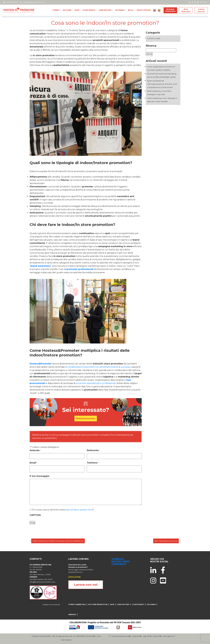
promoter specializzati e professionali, (96, 383)
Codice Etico (157, 636)
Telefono (93, 463)
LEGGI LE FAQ (74, 577)
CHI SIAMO (120, 10)
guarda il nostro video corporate (121, 562)
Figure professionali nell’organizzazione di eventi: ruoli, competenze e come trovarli (162, 84)
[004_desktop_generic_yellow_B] (86, 412)
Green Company (144, 10)
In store (67, 10)
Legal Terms (147, 636)
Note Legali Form (169, 636)
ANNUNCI (72, 615)
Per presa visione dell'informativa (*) (63, 510)
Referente (93, 451)
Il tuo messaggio (39, 476)
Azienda (35, 451)
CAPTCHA (35, 515)
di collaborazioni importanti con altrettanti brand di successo (98, 367)
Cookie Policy (137, 636)
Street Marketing (77, 604)
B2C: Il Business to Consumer (166, 541)
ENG (205, 2)
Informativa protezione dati (121, 636)
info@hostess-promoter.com (33, 2)
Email (33, 463)
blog (131, 10)
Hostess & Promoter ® (51, 605)
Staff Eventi (89, 10)
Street (56, 10)
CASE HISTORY (105, 10)
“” (40, 266)
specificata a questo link (79, 510)
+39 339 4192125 (11, 2)
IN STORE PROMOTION (98, 604)
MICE (77, 10)
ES (201, 2)
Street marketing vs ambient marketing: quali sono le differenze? (58, 541)
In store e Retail (154, 38)
